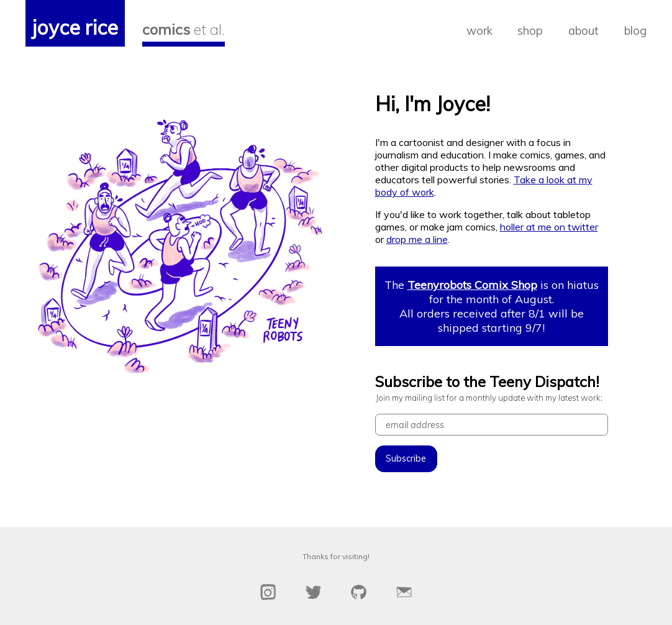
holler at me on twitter (549, 227)
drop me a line (417, 239)
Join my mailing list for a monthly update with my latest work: (489, 397)
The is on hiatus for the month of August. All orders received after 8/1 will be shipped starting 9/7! (492, 306)
